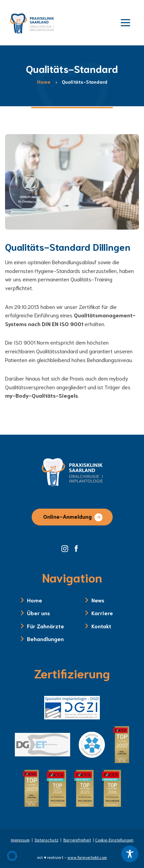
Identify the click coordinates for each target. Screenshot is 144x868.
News (98, 600)
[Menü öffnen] (125, 22)
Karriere (102, 613)
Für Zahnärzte (46, 626)
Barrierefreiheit (77, 840)
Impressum (20, 840)
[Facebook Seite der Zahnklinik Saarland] (78, 548)
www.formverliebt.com (87, 857)
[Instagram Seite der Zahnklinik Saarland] (67, 548)
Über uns (38, 613)
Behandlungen (45, 639)
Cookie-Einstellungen (114, 840)
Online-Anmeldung (67, 516)
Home (35, 600)
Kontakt (101, 626)
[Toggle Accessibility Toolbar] (130, 854)
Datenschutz (47, 840)
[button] (12, 856)
